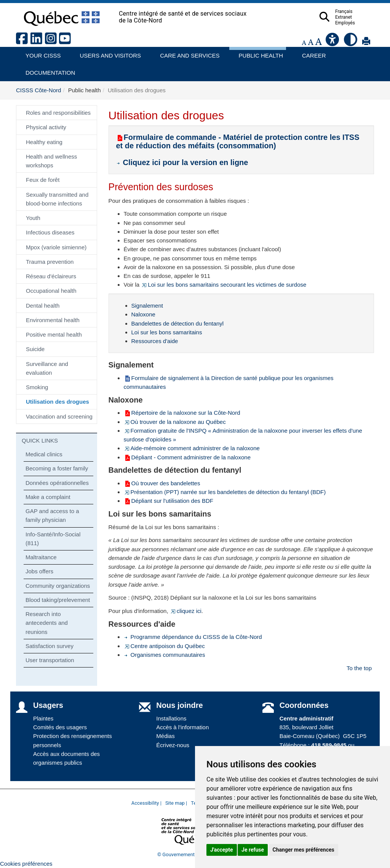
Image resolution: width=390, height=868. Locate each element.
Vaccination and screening (59, 416)
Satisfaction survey (50, 646)
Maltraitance (41, 557)
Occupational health (51, 291)
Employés (360, 23)
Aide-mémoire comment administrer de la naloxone (192, 448)
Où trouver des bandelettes (162, 483)
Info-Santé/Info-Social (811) (53, 539)
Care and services (186, 53)
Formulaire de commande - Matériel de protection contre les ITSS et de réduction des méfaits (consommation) (238, 141)
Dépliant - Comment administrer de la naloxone (187, 457)
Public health (258, 53)
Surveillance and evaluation (47, 368)
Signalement (147, 306)
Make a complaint (48, 497)
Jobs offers (39, 571)
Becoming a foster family (57, 468)
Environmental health (53, 320)
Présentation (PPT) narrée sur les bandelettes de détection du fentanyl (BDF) (225, 492)
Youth (33, 218)
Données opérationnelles (57, 483)
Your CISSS (40, 53)
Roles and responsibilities (58, 113)
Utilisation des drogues (58, 402)
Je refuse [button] (253, 850)
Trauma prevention (50, 262)
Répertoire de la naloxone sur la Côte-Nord (182, 413)
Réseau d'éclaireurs (51, 276)
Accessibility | (146, 803)
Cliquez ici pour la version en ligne (183, 162)
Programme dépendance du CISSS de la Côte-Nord (193, 637)
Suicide (35, 349)
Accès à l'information (182, 727)
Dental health (43, 306)
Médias (165, 736)
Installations (171, 718)
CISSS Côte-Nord (38, 90)
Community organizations (58, 586)
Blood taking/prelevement (58, 600)
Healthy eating (44, 142)
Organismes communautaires (165, 655)
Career (312, 53)
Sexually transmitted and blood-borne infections (57, 199)
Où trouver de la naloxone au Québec (175, 422)
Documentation (47, 70)
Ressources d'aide (155, 341)
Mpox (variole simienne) (56, 247)
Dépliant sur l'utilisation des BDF (169, 501)
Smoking (37, 387)
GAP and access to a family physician (52, 515)
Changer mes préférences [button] (304, 850)
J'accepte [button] (222, 850)
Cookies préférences (26, 864)
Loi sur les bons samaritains (167, 332)
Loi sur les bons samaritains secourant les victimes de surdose (224, 285)
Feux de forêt (43, 180)
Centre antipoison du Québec (164, 646)
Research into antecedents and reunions (47, 623)
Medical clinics (44, 454)
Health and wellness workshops (51, 161)
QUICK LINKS (40, 440)
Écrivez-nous (173, 745)
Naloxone (143, 314)
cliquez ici (186, 611)
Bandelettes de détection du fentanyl (178, 323)
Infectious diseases (50, 232)
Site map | (176, 803)
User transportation (50, 660)
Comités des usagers (60, 727)
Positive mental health (54, 335)
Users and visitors (107, 53)
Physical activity (46, 127)
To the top (359, 668)
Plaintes (43, 718)
